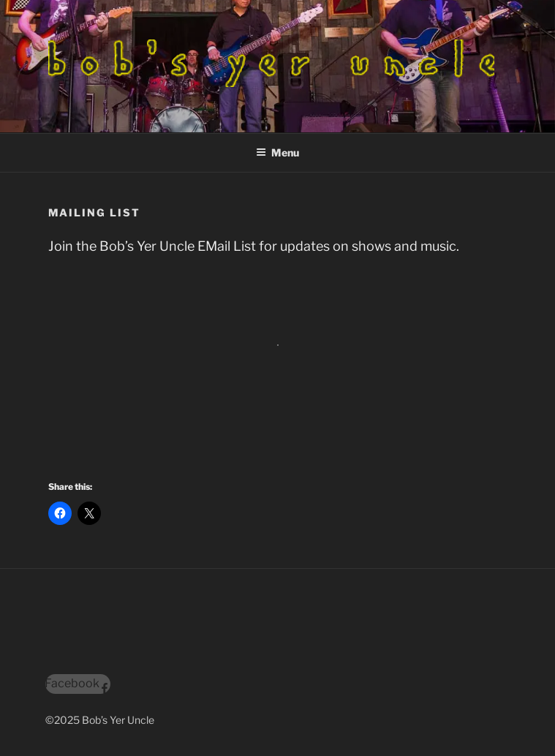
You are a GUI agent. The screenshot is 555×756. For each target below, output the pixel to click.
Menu (277, 152)
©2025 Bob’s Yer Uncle (100, 720)
